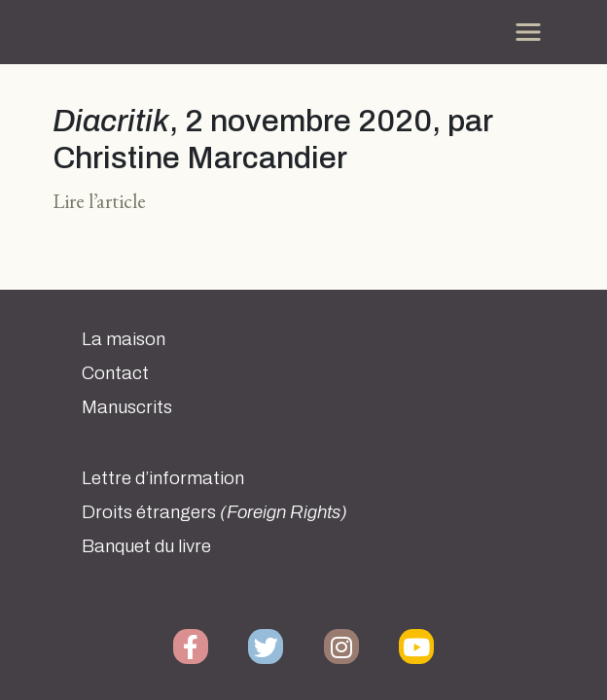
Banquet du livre (146, 546)
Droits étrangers (214, 512)
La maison (124, 339)
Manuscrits (127, 407)
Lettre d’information (163, 478)
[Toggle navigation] (528, 32)
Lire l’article (99, 201)
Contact (115, 373)
